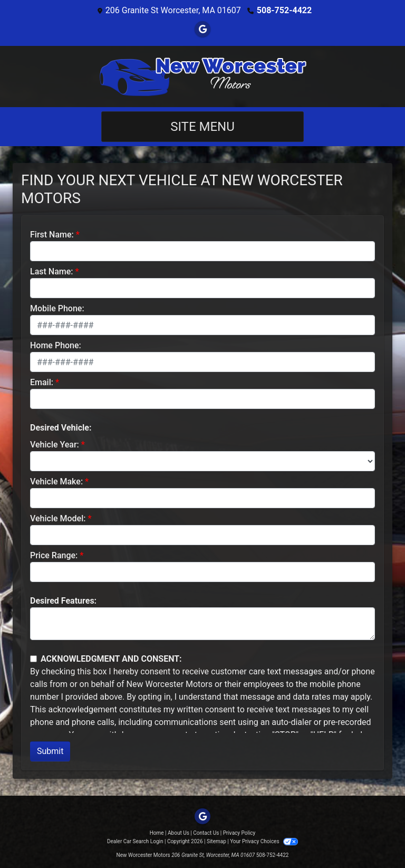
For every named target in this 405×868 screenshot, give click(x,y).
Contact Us (206, 833)
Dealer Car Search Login (135, 841)
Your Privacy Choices (264, 841)
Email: (42, 382)
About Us (179, 833)
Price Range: (54, 555)
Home (157, 833)
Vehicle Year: (55, 445)
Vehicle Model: (58, 518)
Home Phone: (56, 345)
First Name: (52, 235)
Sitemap (216, 841)
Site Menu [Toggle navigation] (202, 127)
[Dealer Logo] (202, 77)
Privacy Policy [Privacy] (239, 833)
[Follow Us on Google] (202, 29)
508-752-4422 (284, 10)
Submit (50, 751)
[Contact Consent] (33, 659)
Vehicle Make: (56, 481)
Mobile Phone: (57, 308)
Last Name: (52, 271)
